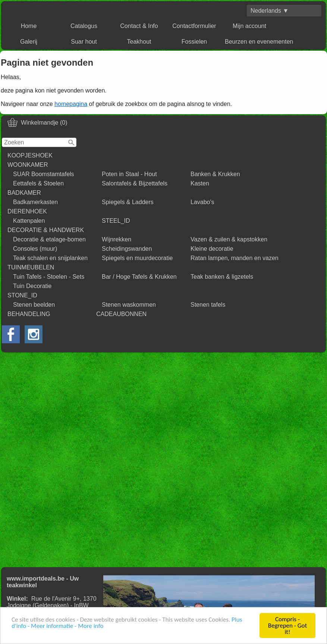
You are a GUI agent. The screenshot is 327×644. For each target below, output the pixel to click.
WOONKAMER (28, 165)
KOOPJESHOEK (30, 155)
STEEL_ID (116, 221)
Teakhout (139, 42)
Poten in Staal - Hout (129, 174)
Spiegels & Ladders (128, 202)
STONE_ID (22, 295)
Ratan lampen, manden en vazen (235, 258)
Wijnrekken (117, 239)
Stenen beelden (34, 305)
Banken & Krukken (215, 174)
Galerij (29, 42)
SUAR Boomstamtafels (44, 174)
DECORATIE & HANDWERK (46, 230)
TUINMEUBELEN (31, 267)
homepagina (71, 104)
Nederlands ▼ (270, 11)
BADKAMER (24, 193)
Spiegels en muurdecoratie (137, 258)
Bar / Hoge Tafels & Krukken (139, 277)
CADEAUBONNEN (121, 314)
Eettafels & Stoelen (38, 183)
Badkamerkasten (35, 202)
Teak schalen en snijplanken (50, 258)
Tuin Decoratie (32, 286)
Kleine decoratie (212, 249)
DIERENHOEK (27, 211)
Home (29, 26)
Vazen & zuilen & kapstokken (229, 239)
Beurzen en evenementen (259, 42)
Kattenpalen (29, 221)
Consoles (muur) (35, 249)
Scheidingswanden (127, 249)
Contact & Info (139, 26)
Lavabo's (202, 202)
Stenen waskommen (129, 305)
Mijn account (249, 26)
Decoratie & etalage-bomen (49, 239)
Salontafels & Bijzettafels (135, 183)
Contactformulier (194, 26)
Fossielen (194, 42)
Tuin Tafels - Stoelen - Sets (49, 277)
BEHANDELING (29, 314)
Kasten (200, 183)
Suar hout (84, 42)
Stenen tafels (208, 305)
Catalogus (84, 26)
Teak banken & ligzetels (222, 277)
